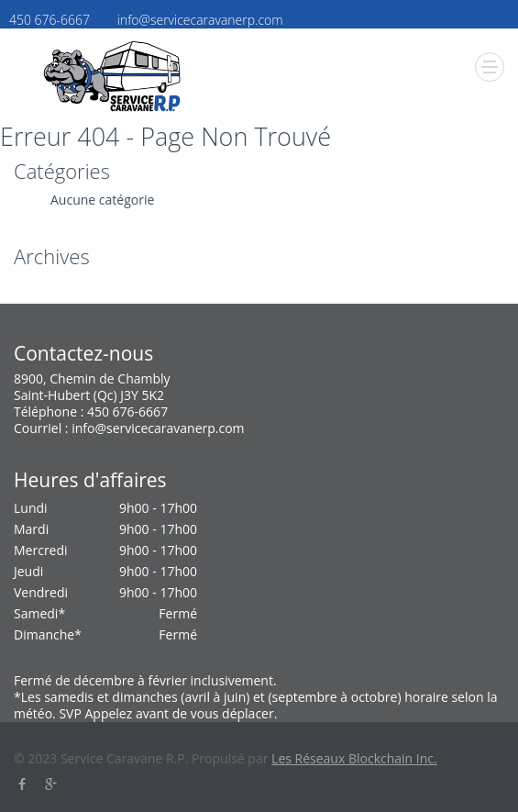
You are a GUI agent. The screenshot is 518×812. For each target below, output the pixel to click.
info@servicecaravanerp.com (158, 428)
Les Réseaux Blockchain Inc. (354, 758)
